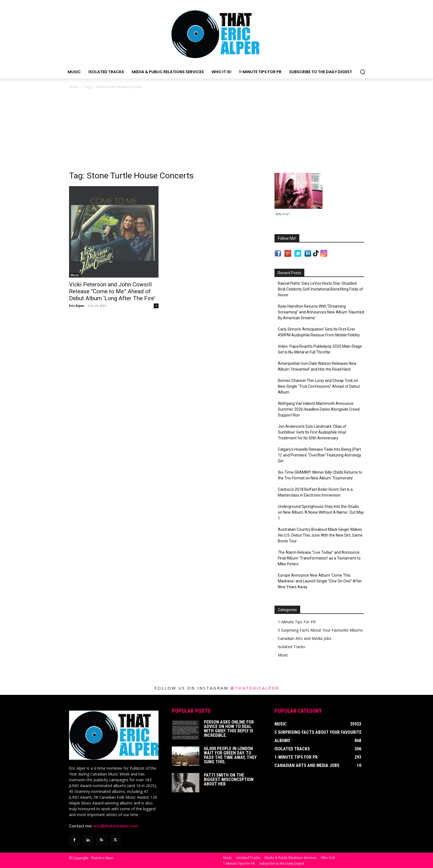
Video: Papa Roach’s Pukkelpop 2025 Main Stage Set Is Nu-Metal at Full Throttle (320, 349)
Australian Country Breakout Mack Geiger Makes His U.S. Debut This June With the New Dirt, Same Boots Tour (320, 535)
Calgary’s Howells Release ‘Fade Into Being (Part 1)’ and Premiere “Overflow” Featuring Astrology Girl (320, 455)
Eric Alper (77, 306)
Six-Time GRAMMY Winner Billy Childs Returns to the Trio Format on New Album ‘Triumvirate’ (320, 475)
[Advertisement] (216, 131)
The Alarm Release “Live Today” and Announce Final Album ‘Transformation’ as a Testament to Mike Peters (319, 558)
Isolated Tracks (291, 647)
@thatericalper (255, 688)
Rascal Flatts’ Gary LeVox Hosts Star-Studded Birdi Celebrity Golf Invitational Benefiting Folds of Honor (320, 289)
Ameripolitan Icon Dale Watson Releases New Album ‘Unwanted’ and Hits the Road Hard (317, 366)
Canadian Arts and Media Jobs (305, 638)
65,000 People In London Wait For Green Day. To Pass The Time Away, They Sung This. (230, 755)
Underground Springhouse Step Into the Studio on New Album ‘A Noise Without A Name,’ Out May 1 (321, 512)
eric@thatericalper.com (116, 826)
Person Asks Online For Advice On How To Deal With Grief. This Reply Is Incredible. (229, 729)
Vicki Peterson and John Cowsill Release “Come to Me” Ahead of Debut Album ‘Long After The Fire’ (112, 291)
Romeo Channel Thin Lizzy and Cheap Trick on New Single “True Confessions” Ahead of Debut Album (319, 386)
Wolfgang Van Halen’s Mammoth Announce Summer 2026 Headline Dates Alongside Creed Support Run (319, 409)
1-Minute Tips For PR (297, 622)
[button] (363, 72)
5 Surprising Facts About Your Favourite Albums (320, 630)
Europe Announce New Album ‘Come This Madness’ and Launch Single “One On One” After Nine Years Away (320, 581)
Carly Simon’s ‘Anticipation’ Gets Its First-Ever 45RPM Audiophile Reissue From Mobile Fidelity (319, 332)
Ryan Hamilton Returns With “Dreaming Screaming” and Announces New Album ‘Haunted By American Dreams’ (321, 312)
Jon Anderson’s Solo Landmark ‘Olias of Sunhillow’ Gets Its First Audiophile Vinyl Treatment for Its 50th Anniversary (312, 432)
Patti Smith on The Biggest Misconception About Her (229, 779)
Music (75, 275)
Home (74, 87)
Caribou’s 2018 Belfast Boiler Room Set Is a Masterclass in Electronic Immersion (315, 492)
